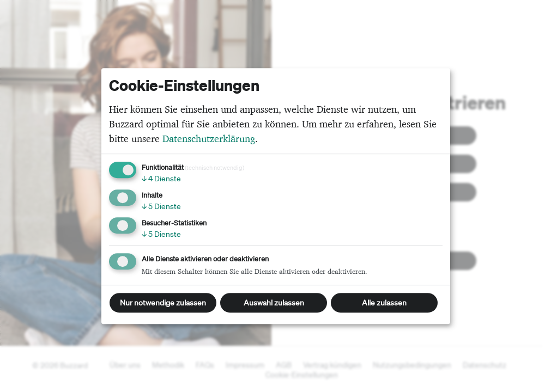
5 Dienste (161, 206)
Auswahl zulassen (274, 303)
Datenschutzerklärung (209, 139)
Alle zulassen (384, 303)
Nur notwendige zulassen (163, 303)
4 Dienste (161, 179)
